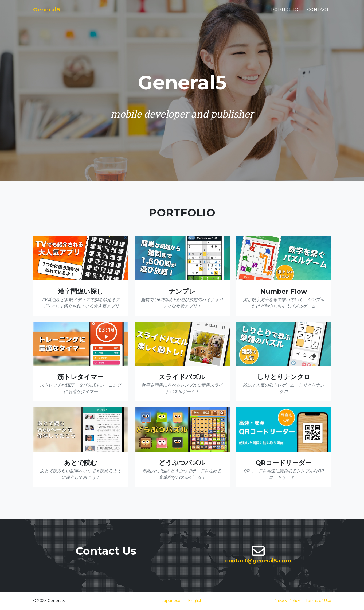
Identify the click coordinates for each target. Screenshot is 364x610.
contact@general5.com (258, 561)
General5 (50, 12)
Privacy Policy (287, 601)
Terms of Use (318, 601)
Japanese (171, 601)
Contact (318, 12)
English (195, 601)
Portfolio (285, 12)
